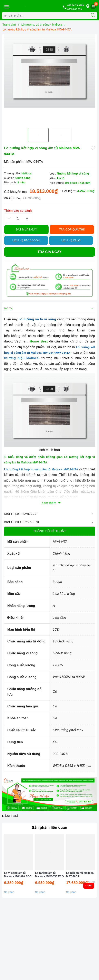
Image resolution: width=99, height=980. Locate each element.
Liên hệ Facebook (26, 240)
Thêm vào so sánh (18, 211)
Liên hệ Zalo (71, 240)
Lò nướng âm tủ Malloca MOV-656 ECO (49, 875)
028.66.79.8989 (76, 5)
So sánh (9, 892)
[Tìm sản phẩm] (46, 16)
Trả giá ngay (49, 252)
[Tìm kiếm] (93, 16)
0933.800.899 (75, 9)
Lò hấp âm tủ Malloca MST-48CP (80, 875)
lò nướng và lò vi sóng (38, 319)
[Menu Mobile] (6, 6)
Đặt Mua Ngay (26, 229)
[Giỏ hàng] (93, 7)
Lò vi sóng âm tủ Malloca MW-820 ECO (18, 875)
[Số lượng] (18, 218)
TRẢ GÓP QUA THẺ (72, 229)
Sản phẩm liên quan (49, 828)
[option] (49, 71)
